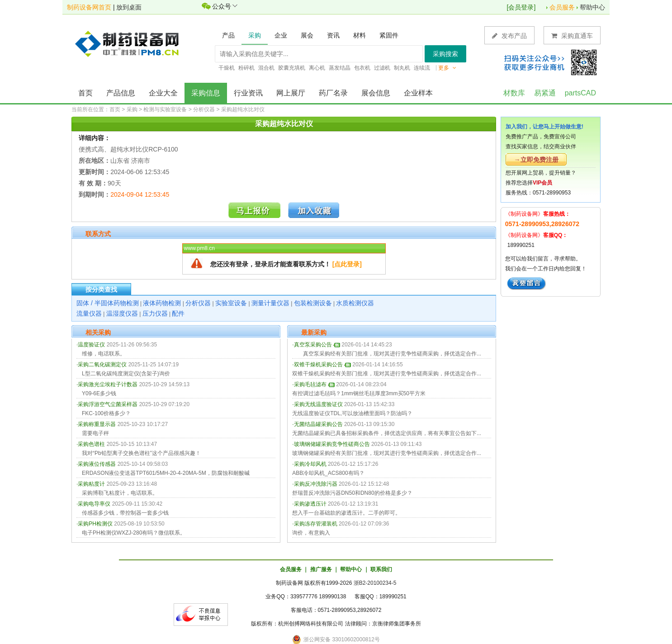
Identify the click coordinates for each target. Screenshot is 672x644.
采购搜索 (445, 54)
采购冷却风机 (310, 464)
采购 (132, 109)
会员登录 (521, 7)
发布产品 (509, 36)
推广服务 (321, 569)
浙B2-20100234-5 (375, 583)
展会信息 (376, 93)
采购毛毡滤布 (310, 384)
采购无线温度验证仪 (318, 404)
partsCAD (580, 93)
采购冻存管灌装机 (316, 524)
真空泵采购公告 (313, 345)
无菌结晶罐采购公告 (318, 424)
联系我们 (381, 569)
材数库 (514, 93)
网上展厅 (291, 93)
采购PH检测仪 (95, 524)
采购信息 (206, 93)
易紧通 (545, 93)
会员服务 (562, 7)
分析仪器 (204, 109)
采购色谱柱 (91, 444)
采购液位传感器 (97, 464)
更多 (447, 68)
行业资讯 (248, 93)
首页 (85, 93)
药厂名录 (333, 93)
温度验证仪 (91, 345)
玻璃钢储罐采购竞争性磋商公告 (332, 444)
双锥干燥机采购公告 (318, 365)
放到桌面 (129, 7)
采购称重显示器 (97, 424)
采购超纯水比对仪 (243, 109)
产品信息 (121, 93)
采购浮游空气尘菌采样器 (108, 404)
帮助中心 (592, 7)
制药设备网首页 (89, 7)
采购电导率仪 (94, 504)
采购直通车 (572, 36)
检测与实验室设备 (165, 109)
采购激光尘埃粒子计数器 (108, 384)
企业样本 (418, 93)
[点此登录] (347, 264)
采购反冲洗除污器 (316, 484)
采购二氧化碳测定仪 (102, 365)
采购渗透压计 (310, 504)
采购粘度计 (91, 484)
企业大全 (163, 93)
